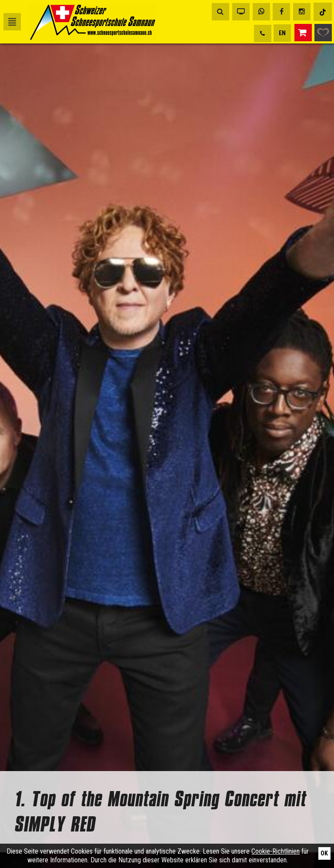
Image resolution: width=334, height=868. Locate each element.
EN (282, 33)
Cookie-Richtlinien (276, 851)
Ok (324, 853)
